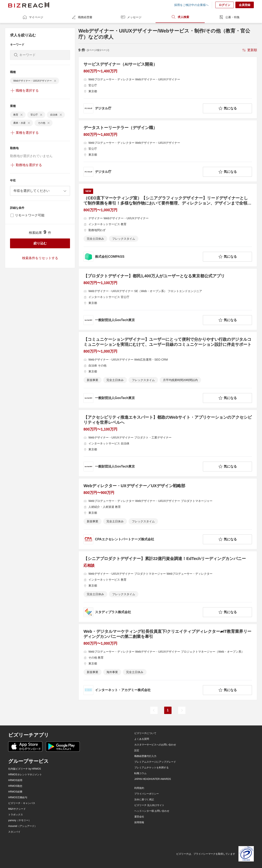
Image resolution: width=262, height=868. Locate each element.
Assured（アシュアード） (23, 826)
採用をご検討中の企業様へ (191, 5)
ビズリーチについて (145, 733)
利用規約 (139, 788)
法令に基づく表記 (144, 799)
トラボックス (16, 815)
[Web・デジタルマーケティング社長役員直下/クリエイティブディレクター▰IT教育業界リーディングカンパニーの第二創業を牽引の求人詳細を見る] (168, 662)
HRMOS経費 (15, 792)
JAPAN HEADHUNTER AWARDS (153, 779)
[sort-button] (249, 50)
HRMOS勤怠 (15, 786)
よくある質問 (142, 739)
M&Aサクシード (17, 809)
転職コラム (140, 773)
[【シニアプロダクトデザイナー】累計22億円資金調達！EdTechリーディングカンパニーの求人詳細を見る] (168, 587)
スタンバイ (14, 832)
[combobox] (40, 191)
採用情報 (139, 822)
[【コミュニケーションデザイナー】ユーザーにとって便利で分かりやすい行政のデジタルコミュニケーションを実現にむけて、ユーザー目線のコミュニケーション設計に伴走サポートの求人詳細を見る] (168, 370)
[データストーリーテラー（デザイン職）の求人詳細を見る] (168, 151)
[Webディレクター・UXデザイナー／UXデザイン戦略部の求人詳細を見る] (168, 514)
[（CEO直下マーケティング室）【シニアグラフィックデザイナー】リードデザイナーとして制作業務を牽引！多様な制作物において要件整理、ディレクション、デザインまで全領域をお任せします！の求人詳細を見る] (168, 225)
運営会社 (139, 817)
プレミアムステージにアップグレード (155, 762)
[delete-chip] (55, 81)
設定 (137, 750)
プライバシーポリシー (147, 794)
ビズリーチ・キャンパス (22, 803)
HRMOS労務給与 (18, 797)
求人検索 (180, 17)
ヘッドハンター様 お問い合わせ (152, 811)
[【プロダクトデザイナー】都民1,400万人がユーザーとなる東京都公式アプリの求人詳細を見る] (168, 299)
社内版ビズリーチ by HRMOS (25, 769)
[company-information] (142, 108)
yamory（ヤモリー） (20, 820)
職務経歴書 (82, 17)
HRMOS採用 (15, 780)
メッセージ (131, 17)
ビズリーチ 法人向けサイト (149, 805)
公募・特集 (229, 17)
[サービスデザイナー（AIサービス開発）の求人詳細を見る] (168, 88)
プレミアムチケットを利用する (151, 768)
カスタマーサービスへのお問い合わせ (155, 745)
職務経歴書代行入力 (145, 756)
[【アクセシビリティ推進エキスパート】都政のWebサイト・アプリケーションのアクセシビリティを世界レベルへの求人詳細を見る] (168, 443)
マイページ (33, 17)
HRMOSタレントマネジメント (25, 775)
